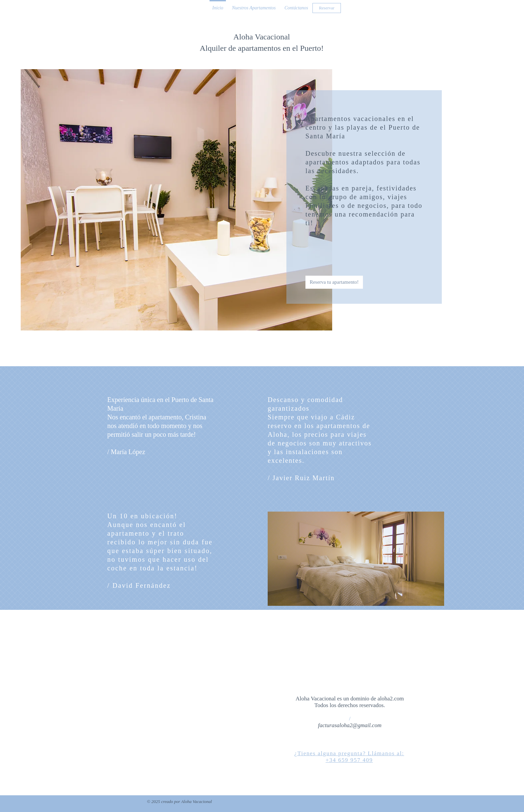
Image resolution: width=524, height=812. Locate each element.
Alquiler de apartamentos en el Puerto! (261, 48)
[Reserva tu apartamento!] (334, 282)
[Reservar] (327, 8)
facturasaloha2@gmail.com (350, 725)
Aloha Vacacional (262, 37)
